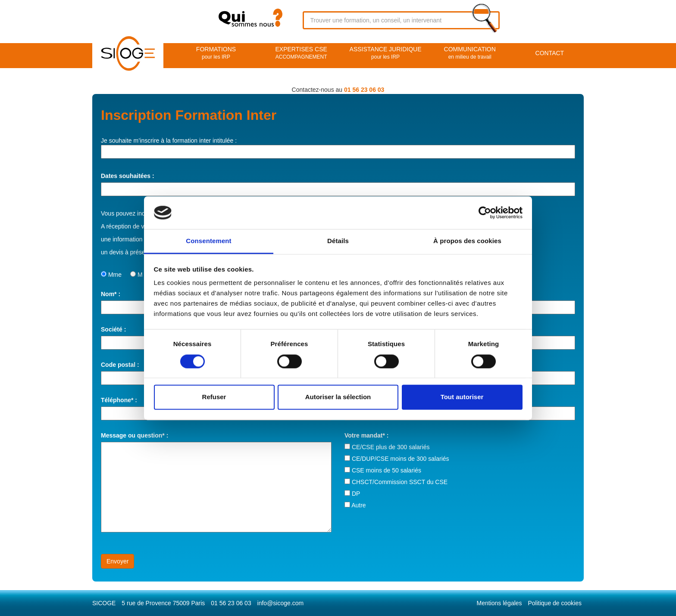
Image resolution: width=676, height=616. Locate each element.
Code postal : (120, 365)
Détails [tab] (338, 241)
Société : (113, 329)
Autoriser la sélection (338, 397)
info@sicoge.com (281, 603)
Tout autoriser (462, 397)
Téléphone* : (119, 400)
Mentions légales (499, 603)
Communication (470, 53)
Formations (216, 53)
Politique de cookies (555, 603)
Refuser (214, 397)
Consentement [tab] (208, 241)
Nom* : (111, 294)
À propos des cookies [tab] (467, 241)
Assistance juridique (385, 53)
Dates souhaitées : (128, 176)
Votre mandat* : (366, 435)
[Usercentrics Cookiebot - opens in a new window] (485, 213)
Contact (550, 53)
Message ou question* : (135, 435)
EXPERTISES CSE (301, 53)
